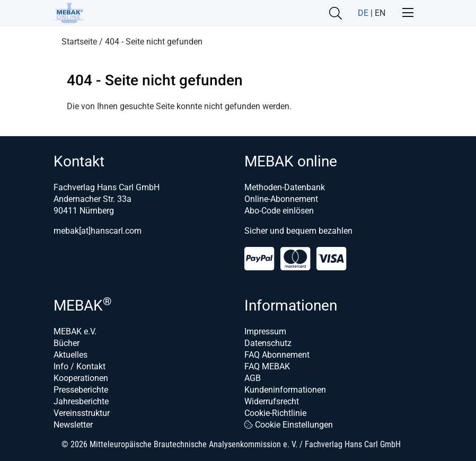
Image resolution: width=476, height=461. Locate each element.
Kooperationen (81, 378)
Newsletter (73, 425)
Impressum (265, 331)
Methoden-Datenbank (285, 187)
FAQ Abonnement (277, 355)
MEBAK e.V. (75, 331)
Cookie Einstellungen (289, 425)
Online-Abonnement (281, 199)
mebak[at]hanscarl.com (98, 231)
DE (363, 13)
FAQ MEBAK (267, 366)
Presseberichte (81, 390)
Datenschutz (268, 343)
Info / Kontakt (80, 366)
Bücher (67, 343)
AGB (253, 378)
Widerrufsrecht (272, 401)
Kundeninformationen (285, 390)
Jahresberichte (81, 401)
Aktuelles (70, 355)
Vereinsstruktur (82, 413)
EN (380, 13)
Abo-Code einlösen (279, 211)
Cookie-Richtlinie (275, 413)
